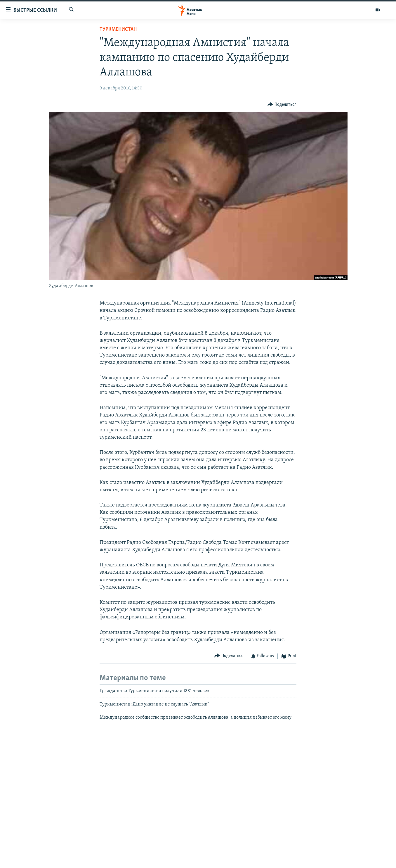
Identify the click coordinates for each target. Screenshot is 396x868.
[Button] (282, 105)
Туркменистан (118, 29)
